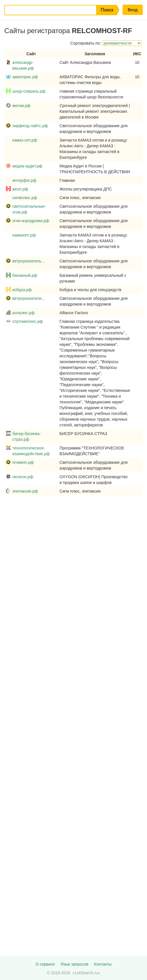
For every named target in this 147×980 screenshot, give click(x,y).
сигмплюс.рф (25, 198)
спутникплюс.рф (28, 321)
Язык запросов (75, 964)
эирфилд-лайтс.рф (30, 126)
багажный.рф (25, 275)
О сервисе (45, 964)
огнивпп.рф (23, 462)
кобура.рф (22, 290)
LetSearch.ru (86, 973)
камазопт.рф (24, 235)
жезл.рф (20, 189)
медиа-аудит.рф (27, 166)
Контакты (103, 964)
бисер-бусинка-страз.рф (27, 436)
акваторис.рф (25, 77)
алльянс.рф (23, 313)
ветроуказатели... (29, 298)
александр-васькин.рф (23, 65)
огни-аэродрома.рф (31, 221)
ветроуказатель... (28, 261)
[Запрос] (46, 10)
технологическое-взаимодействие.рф (31, 451)
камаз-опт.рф (25, 140)
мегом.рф (21, 106)
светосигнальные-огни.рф (29, 209)
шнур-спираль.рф (29, 91)
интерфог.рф (24, 180)
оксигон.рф (23, 477)
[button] (106, 10)
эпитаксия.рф (25, 491)
